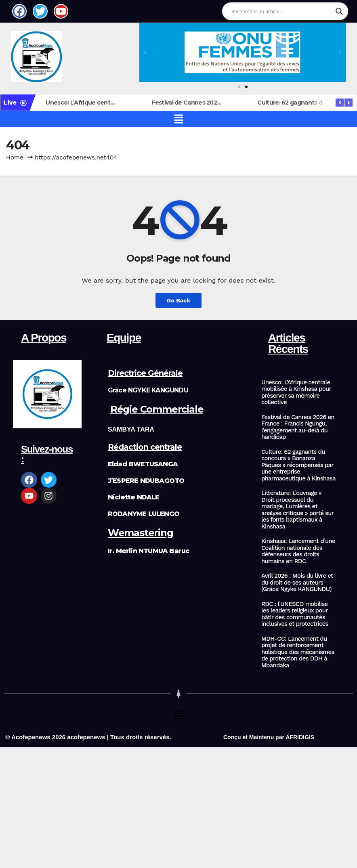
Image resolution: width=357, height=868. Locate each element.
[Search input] (281, 11)
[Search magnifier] (339, 11)
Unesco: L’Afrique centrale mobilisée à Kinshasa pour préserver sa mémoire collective (296, 392)
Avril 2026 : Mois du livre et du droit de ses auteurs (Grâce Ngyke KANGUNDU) (297, 583)
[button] (145, 52)
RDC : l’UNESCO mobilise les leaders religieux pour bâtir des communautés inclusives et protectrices (295, 614)
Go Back (178, 300)
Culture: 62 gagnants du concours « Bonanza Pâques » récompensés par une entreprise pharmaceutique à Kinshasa (298, 465)
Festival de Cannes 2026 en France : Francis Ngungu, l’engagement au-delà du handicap (298, 427)
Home (15, 157)
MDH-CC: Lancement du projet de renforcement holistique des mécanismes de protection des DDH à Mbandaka (298, 652)
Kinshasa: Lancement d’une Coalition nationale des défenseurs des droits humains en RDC (298, 551)
